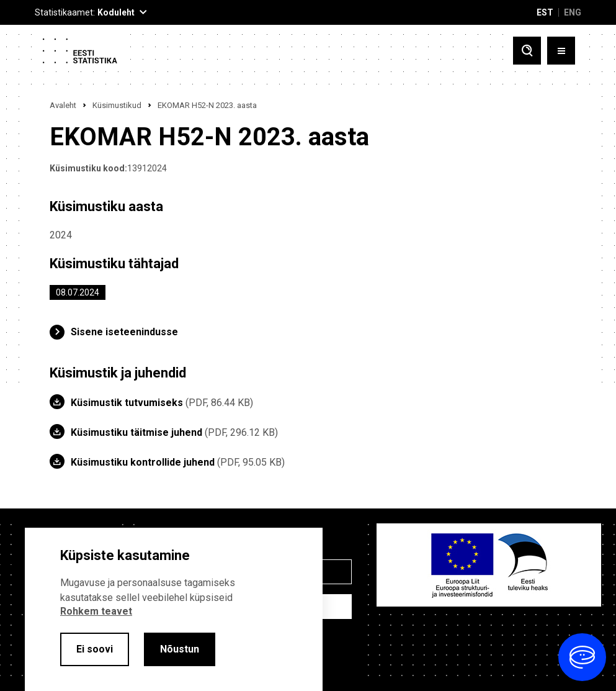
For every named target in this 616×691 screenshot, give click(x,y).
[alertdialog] (174, 609)
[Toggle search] (527, 51)
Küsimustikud (117, 105)
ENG (573, 12)
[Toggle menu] (561, 51)
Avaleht (63, 105)
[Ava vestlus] (582, 657)
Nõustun (180, 649)
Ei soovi (95, 649)
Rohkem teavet (96, 611)
